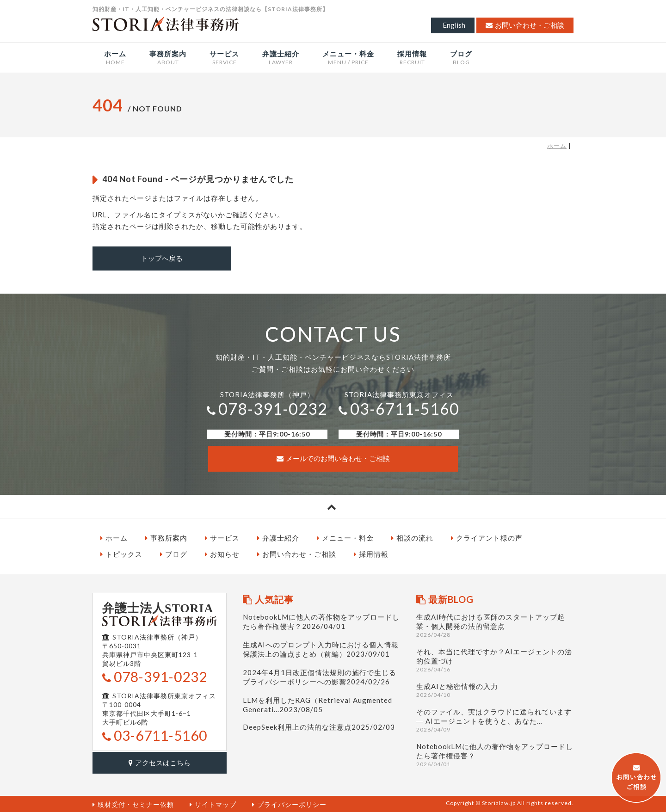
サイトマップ (213, 803)
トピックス (121, 554)
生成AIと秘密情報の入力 (495, 689)
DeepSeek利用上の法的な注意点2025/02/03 (319, 726)
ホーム (557, 146)
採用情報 (371, 554)
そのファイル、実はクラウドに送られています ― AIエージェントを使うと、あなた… (495, 719)
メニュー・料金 (345, 537)
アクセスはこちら (160, 761)
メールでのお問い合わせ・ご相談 (333, 458)
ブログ (174, 554)
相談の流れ (412, 537)
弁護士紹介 (278, 537)
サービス (222, 537)
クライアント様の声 (487, 537)
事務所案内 (166, 537)
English (454, 25)
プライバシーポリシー (289, 803)
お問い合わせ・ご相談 (525, 25)
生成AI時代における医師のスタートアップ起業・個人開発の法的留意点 (495, 624)
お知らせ (222, 554)
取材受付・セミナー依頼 (133, 803)
